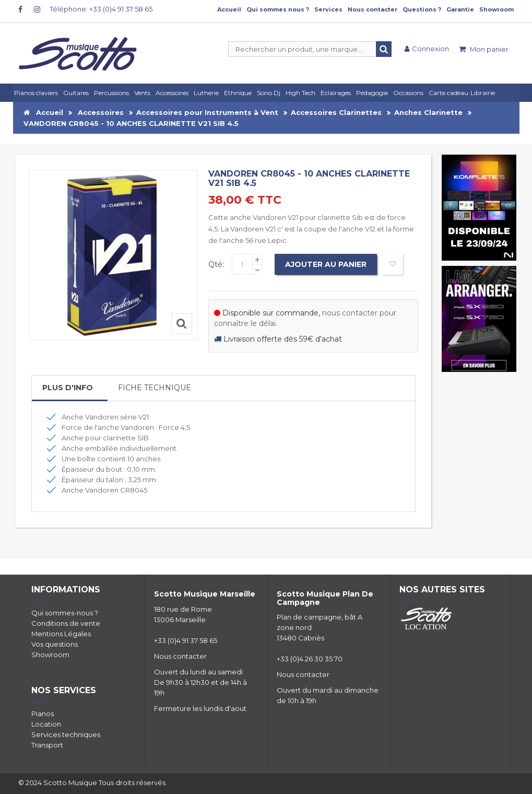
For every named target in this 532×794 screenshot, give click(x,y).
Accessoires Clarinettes (336, 112)
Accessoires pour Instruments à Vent (207, 112)
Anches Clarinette (428, 112)
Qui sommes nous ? (278, 9)
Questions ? (422, 9)
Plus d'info (68, 388)
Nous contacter (373, 9)
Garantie (460, 9)
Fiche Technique (155, 388)
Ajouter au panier (326, 264)
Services (328, 9)
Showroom (496, 9)
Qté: (216, 264)
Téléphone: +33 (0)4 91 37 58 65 (101, 9)
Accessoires (101, 112)
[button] (337, 93)
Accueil (229, 9)
